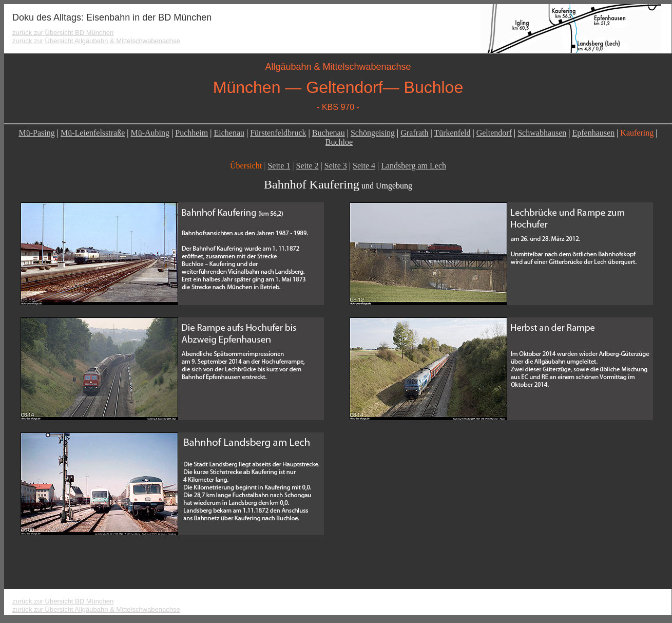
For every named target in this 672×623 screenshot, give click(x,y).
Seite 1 (279, 166)
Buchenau (329, 133)
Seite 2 (308, 166)
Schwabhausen (542, 133)
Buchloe (339, 142)
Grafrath (414, 133)
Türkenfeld (452, 133)
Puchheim (191, 133)
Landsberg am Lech (414, 166)
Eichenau (229, 133)
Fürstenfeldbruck (278, 133)
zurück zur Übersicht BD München (63, 33)
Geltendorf (494, 133)
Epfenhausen (594, 133)
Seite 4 (364, 166)
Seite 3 (336, 166)
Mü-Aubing (150, 133)
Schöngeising (373, 133)
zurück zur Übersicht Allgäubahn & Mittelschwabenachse (96, 41)
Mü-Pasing (37, 133)
